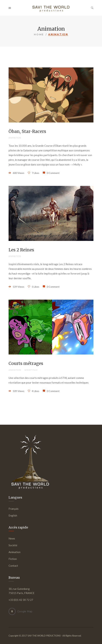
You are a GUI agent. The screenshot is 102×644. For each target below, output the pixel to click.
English (13, 515)
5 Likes (36, 287)
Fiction (13, 559)
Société (13, 545)
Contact (13, 566)
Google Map (25, 611)
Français (14, 509)
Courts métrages (26, 363)
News (12, 538)
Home (39, 34)
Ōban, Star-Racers (27, 131)
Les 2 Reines (21, 250)
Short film (31, 370)
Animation (15, 138)
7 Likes (36, 173)
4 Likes (36, 391)
